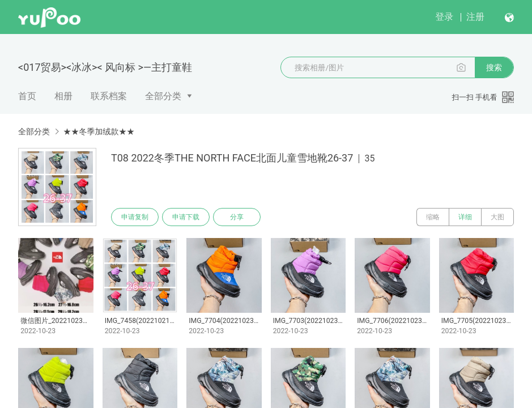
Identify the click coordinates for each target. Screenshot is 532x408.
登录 (444, 17)
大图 (497, 217)
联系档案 (109, 96)
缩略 (433, 217)
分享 (237, 217)
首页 (27, 96)
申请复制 (135, 217)
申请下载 (186, 217)
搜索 (494, 67)
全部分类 (163, 96)
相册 (63, 96)
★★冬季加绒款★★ (99, 131)
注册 (475, 17)
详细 (465, 217)
